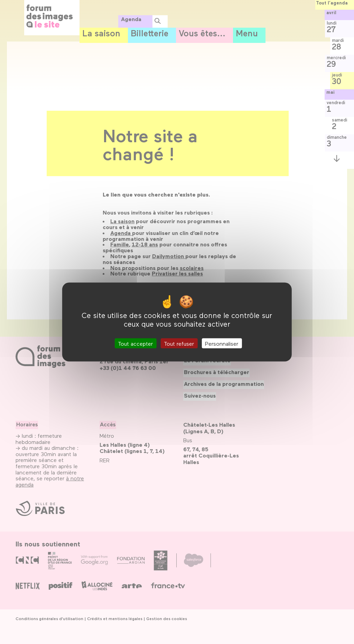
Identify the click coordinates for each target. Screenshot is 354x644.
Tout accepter (135, 343)
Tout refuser (179, 343)
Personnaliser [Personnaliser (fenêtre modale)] (222, 343)
